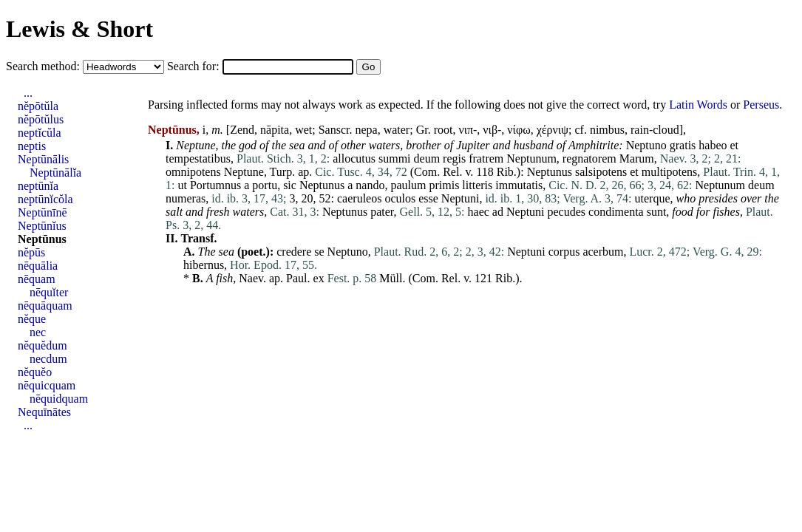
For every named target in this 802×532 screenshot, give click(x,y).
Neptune (196, 145)
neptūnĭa (38, 186)
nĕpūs (31, 252)
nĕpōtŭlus (41, 119)
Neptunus (550, 172)
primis (444, 185)
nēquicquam (47, 385)
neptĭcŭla (40, 133)
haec (479, 212)
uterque (653, 198)
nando (370, 185)
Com (425, 172)
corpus (564, 252)
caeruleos (359, 198)
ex (319, 278)
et (735, 145)
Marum (637, 158)
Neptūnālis (43, 159)
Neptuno (646, 145)
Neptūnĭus (42, 226)
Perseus (761, 105)
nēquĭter (49, 292)
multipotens (670, 172)
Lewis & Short (79, 29)
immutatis (519, 185)
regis (454, 158)
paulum (408, 185)
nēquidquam (59, 399)
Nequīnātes (44, 412)
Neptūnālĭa (55, 173)
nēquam (37, 279)
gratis (683, 145)
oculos (400, 198)
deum (427, 158)
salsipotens (601, 172)
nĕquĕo (35, 372)
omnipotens (193, 172)
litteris (477, 185)
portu (265, 185)
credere (294, 252)
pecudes (567, 212)
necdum (48, 359)
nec (38, 332)
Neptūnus (42, 239)
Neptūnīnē (43, 212)
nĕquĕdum (43, 345)
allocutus (354, 158)
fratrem (486, 158)
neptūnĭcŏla (45, 199)
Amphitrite (594, 145)
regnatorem (589, 158)
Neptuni (461, 198)
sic (290, 185)
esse (428, 198)
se (319, 252)
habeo (713, 145)
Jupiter (473, 145)
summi (395, 158)
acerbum (603, 252)
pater (382, 212)
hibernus (204, 265)
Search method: (44, 66)
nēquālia (38, 266)
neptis (32, 146)
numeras (186, 198)
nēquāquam (45, 306)
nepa (366, 130)
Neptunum (531, 158)
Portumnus (215, 185)
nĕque (32, 319)
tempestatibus (198, 158)
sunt (657, 212)
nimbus (607, 130)
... (28, 93)
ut (182, 185)
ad (498, 212)
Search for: (195, 66)
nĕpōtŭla (38, 106)
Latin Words (698, 105)
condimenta (616, 212)
